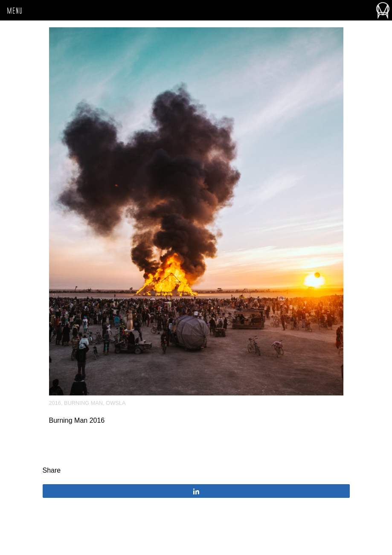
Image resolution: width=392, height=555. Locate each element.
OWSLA (116, 403)
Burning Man (83, 403)
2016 (55, 403)
